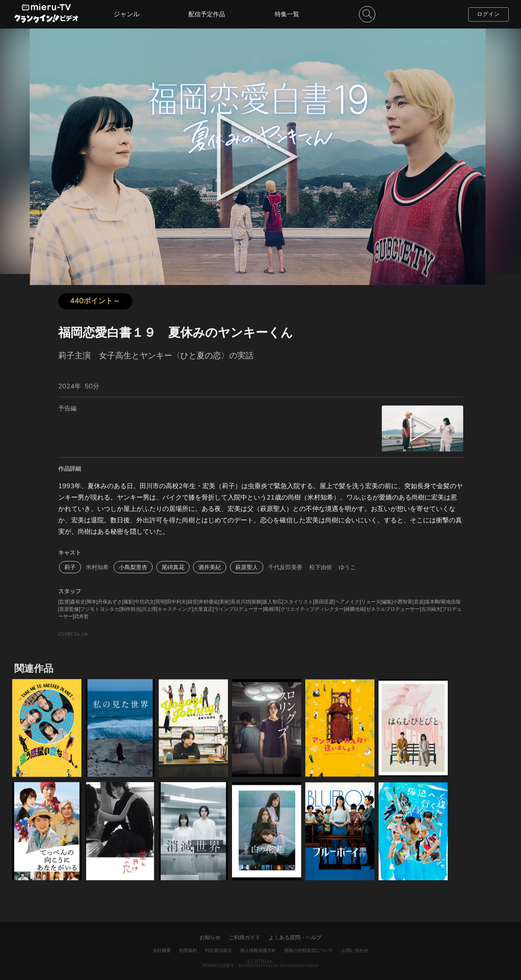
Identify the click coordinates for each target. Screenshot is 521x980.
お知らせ (210, 937)
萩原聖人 (247, 567)
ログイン (488, 14)
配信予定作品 (207, 14)
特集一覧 (287, 14)
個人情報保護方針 (258, 950)
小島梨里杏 (133, 567)
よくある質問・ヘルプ (295, 937)
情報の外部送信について (309, 950)
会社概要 (162, 950)
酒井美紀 (210, 567)
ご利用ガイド (245, 937)
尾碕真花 (173, 567)
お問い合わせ (355, 950)
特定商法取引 (219, 950)
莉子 (70, 567)
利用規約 (188, 950)
